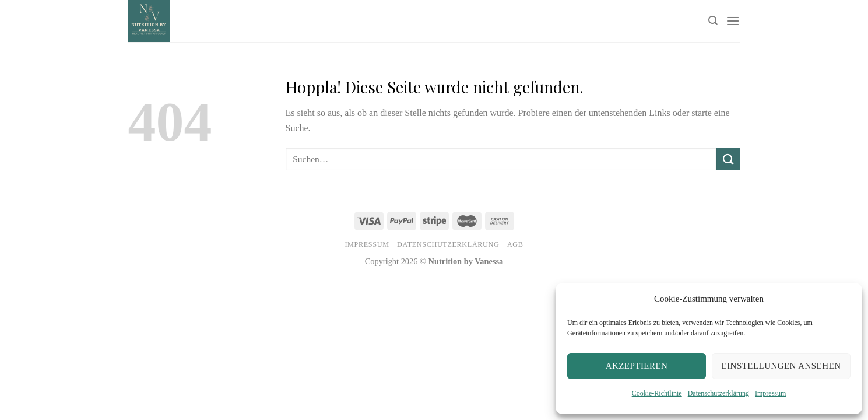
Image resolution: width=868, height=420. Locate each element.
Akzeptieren (637, 366)
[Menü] (733, 21)
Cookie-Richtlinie (657, 393)
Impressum (770, 393)
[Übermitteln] (728, 159)
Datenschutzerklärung (718, 393)
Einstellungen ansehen (781, 366)
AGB (515, 244)
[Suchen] (713, 21)
